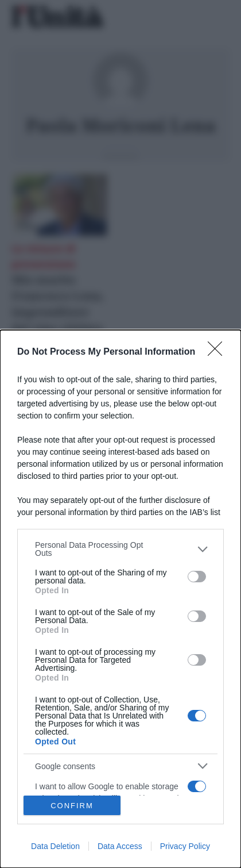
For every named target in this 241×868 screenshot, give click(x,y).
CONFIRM (72, 806)
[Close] (219, 352)
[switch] (197, 577)
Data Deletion (55, 846)
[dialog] (120, 599)
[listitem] (120, 549)
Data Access (120, 846)
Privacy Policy (185, 846)
